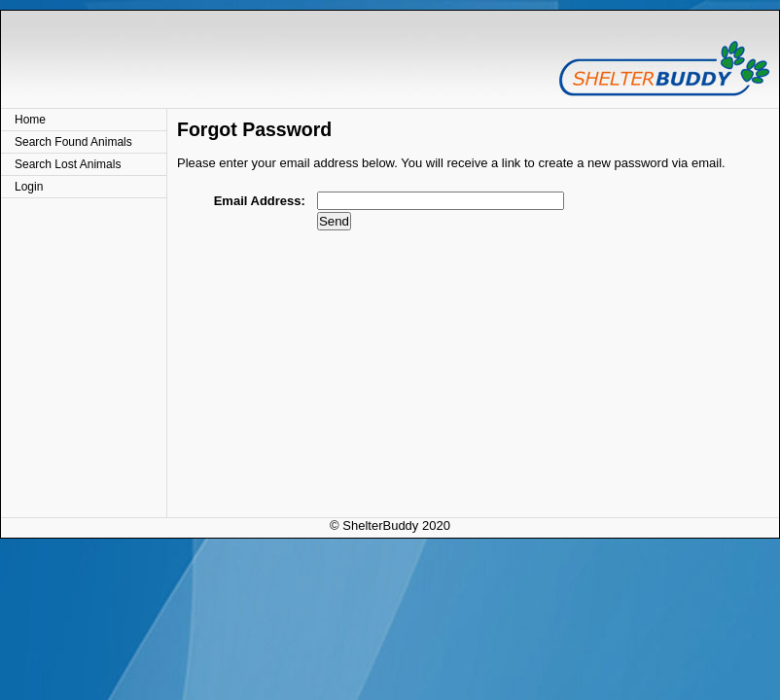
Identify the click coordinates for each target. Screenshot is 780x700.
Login (29, 187)
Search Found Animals (73, 142)
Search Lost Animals (68, 164)
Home (30, 120)
